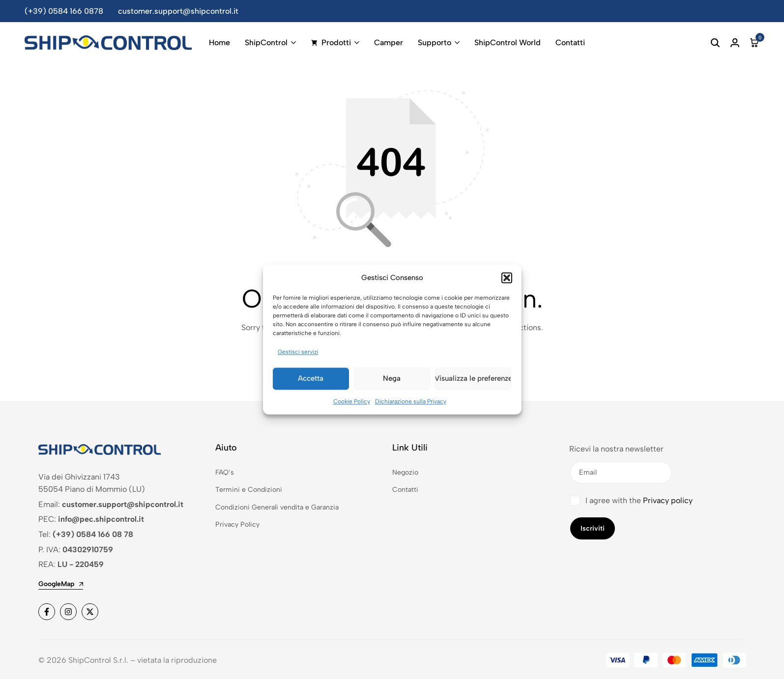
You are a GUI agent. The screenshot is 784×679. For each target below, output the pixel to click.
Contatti (570, 42)
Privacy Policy (237, 524)
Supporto (435, 42)
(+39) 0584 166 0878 (64, 11)
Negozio (405, 472)
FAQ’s (225, 472)
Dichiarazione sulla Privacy (411, 404)
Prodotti (331, 42)
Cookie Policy (352, 404)
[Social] (47, 612)
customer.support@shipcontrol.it (178, 11)
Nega (392, 381)
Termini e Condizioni (249, 490)
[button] (507, 280)
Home (219, 42)
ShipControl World (508, 42)
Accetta (311, 381)
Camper (389, 42)
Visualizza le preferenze (473, 381)
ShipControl (266, 42)
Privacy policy (668, 500)
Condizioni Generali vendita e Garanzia (277, 507)
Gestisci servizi (298, 354)
